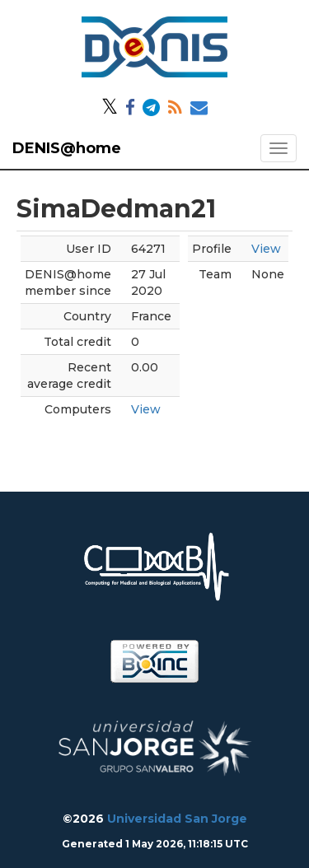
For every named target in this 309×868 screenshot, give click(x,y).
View (146, 409)
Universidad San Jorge (177, 819)
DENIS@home (67, 148)
